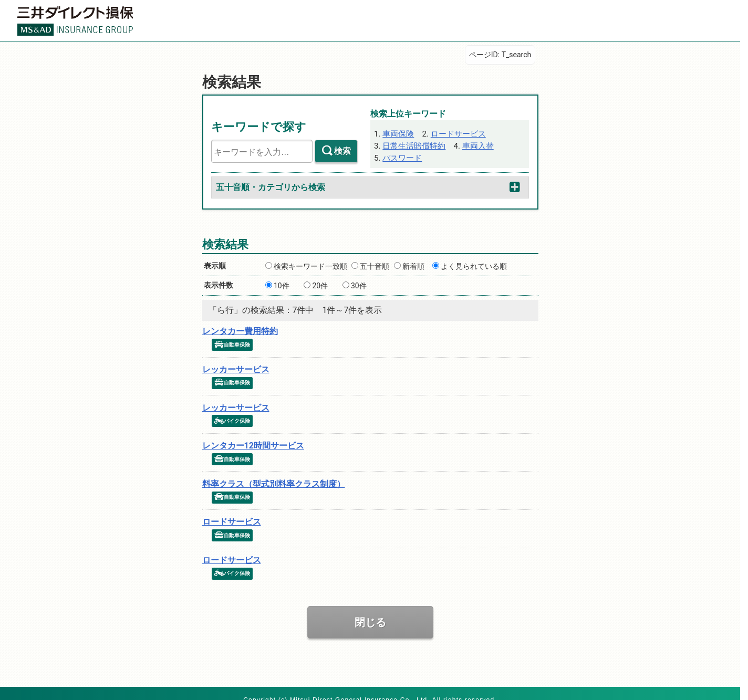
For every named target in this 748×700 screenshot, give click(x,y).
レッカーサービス (236, 365)
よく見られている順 (474, 264)
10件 (282, 283)
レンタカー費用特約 (240, 328)
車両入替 (471, 143)
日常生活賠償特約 (411, 143)
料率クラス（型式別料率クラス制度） (274, 475)
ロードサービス (452, 132)
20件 (320, 283)
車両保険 (397, 132)
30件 (359, 283)
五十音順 (375, 264)
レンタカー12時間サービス (253, 438)
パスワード (400, 154)
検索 (342, 150)
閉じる (370, 610)
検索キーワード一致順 (310, 264)
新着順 (413, 264)
